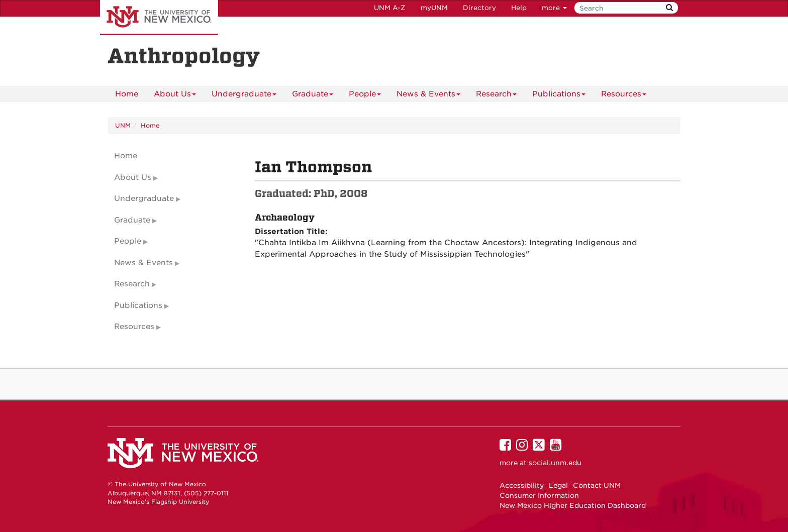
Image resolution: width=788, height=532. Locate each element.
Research (496, 96)
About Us (175, 96)
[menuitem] (127, 94)
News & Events (428, 96)
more (554, 8)
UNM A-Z (390, 8)
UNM (123, 125)
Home (127, 94)
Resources (624, 96)
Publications (559, 96)
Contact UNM (597, 485)
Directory (479, 8)
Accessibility (522, 485)
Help (519, 8)
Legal (558, 485)
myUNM (434, 8)
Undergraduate (244, 96)
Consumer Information (539, 495)
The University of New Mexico (159, 18)
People (365, 96)
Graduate (313, 96)
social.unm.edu (555, 463)
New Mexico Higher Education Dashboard (573, 505)
